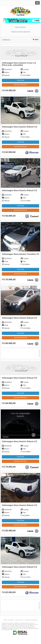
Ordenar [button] (7, 40)
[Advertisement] (20, 354)
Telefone (20, 80)
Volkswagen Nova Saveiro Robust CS (19, 127)
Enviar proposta (20, 85)
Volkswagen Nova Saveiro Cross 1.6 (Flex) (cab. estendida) (19, 64)
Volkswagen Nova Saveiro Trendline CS (20, 254)
